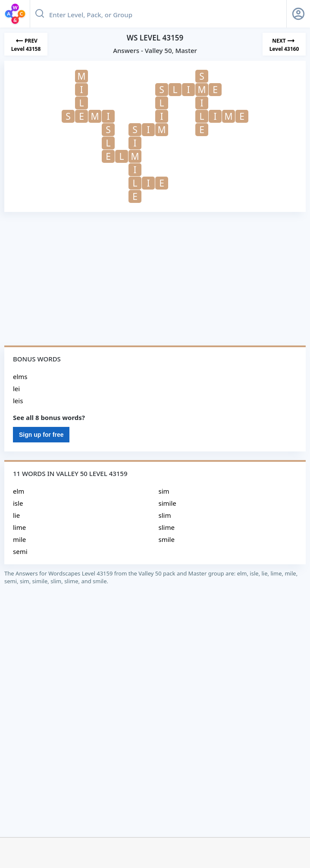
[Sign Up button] (298, 14)
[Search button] (40, 14)
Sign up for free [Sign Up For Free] (41, 435)
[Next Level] (284, 44)
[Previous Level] (26, 44)
